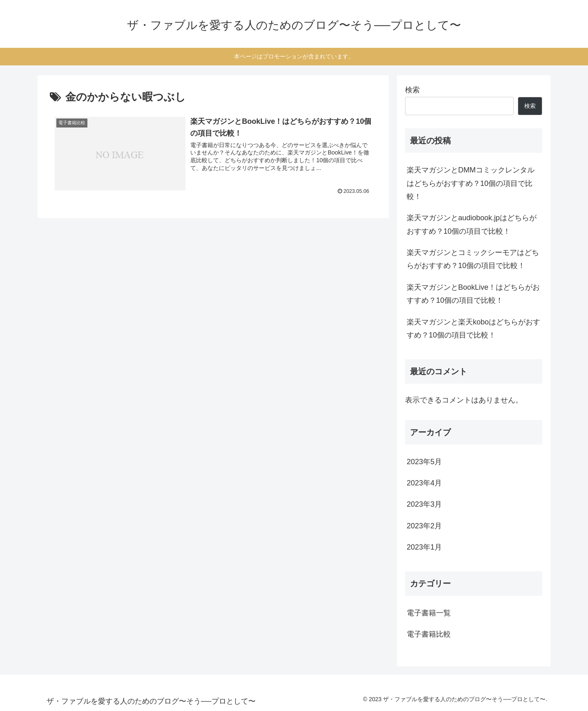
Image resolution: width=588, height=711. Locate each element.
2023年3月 (424, 504)
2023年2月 (424, 526)
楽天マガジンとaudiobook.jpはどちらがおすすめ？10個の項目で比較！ (472, 224)
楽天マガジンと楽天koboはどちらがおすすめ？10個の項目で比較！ (473, 329)
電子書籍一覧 (429, 613)
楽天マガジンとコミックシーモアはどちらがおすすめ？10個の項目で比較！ (473, 259)
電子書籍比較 (429, 634)
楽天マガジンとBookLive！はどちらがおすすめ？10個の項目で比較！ (473, 294)
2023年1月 (424, 547)
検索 (412, 90)
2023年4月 (424, 483)
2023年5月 (424, 462)
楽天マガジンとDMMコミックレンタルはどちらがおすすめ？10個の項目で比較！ (471, 183)
